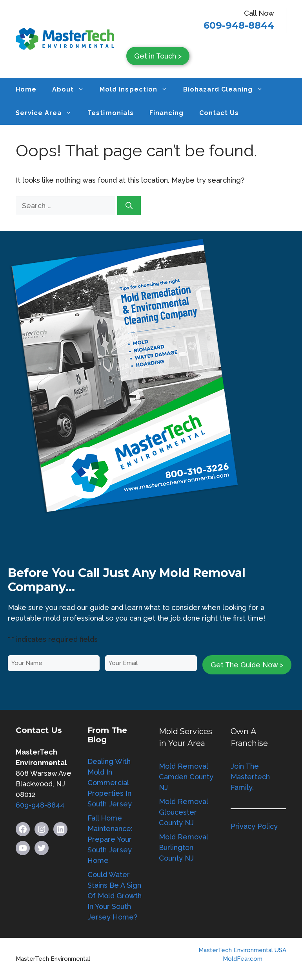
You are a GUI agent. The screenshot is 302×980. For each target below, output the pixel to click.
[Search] (129, 206)
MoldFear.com (243, 959)
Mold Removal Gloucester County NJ (183, 812)
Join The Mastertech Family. (250, 777)
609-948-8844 (239, 25)
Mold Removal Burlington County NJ (183, 847)
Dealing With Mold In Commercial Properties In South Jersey (110, 783)
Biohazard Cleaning (227, 90)
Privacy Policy (254, 826)
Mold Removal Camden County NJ (186, 777)
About (72, 90)
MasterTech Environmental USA (242, 950)
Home (26, 89)
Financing (166, 113)
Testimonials (110, 113)
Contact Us (219, 113)
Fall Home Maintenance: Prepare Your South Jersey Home (110, 839)
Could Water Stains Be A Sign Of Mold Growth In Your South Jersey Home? (115, 896)
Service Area (48, 113)
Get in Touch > (158, 56)
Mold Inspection (137, 90)
